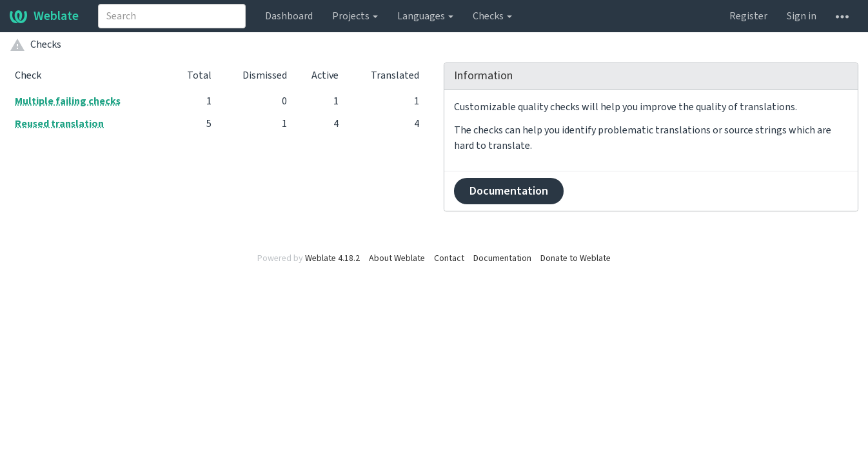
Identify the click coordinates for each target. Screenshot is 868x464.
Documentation (509, 191)
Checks (492, 16)
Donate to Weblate (576, 258)
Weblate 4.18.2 (332, 258)
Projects (355, 16)
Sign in (802, 16)
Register (748, 16)
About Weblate (397, 258)
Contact (449, 258)
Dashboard (289, 16)
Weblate (44, 16)
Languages (425, 16)
